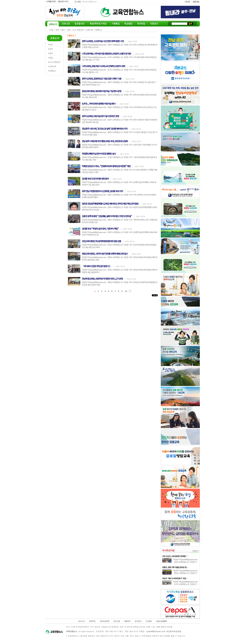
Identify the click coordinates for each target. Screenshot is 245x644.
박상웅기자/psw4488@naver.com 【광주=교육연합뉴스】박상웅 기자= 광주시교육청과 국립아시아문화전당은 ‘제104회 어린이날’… (119, 121)
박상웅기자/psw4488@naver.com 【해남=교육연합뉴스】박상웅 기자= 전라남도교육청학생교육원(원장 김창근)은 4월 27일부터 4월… (120, 283)
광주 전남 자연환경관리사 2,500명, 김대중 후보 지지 (102, 191)
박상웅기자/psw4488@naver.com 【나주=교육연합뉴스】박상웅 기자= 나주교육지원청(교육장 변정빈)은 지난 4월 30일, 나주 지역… (119, 58)
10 (126, 291)
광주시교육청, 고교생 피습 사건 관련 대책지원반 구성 (103, 41)
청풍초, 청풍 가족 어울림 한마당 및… (175, 567)
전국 (57, 30)
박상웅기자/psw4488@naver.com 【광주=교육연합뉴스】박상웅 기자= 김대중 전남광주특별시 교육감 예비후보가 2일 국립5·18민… (119, 183)
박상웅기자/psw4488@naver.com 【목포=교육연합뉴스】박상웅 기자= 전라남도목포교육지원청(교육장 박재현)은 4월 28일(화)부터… (120, 271)
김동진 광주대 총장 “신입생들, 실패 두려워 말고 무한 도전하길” (107, 216)
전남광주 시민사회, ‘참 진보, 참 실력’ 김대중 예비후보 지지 (105, 129)
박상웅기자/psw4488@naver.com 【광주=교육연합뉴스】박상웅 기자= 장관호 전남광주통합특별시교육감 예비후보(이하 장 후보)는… (119, 208)
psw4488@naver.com (156, 631)
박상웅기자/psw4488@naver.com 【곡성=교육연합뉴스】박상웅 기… (186, 561)
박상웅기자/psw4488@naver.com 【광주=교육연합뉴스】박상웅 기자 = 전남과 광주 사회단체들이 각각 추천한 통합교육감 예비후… (119, 146)
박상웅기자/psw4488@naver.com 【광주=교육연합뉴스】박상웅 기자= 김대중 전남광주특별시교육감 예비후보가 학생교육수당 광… (120, 233)
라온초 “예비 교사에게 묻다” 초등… (175, 578)
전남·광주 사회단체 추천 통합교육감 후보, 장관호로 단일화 (105, 141)
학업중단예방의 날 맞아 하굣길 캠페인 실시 (99, 154)
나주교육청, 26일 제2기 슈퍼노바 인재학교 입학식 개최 (104, 66)
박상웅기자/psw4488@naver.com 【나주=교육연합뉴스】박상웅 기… (186, 583)
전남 (69, 30)
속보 (52, 30)
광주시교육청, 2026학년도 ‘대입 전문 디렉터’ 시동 (102, 79)
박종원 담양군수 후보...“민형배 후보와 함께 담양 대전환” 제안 (106, 166)
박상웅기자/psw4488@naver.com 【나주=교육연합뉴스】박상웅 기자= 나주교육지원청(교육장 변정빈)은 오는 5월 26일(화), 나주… (119, 71)
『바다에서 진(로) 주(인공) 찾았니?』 (97, 266)
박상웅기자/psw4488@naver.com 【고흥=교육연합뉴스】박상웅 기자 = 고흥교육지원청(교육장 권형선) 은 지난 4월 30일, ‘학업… (119, 158)
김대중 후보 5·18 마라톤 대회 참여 (95, 179)
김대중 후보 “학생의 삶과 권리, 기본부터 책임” (100, 229)
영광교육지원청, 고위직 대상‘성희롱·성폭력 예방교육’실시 (105, 254)
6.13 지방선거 (78, 30)
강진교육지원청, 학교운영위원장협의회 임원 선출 (101, 241)
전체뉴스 (99, 30)
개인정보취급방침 (174, 631)
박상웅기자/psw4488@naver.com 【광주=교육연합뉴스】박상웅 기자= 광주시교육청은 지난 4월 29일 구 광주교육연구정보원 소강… (119, 83)
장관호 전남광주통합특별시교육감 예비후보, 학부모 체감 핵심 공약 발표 (110, 204)
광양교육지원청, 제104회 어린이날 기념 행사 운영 (101, 91)
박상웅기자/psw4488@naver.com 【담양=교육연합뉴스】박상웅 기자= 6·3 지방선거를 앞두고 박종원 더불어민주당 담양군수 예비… (119, 171)
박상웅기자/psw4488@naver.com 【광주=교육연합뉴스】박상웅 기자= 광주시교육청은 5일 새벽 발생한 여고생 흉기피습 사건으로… (120, 46)
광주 (63, 30)
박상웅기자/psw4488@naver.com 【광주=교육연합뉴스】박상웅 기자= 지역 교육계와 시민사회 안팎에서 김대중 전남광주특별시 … (119, 196)
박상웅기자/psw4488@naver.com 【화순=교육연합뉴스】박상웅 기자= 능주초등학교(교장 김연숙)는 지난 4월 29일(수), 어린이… (119, 108)
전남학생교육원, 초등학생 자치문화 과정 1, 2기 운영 (102, 279)
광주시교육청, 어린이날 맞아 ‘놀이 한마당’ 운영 (100, 116)
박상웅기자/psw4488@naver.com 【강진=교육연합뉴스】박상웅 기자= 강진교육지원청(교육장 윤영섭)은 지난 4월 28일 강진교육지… (119, 246)
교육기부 (90, 30)
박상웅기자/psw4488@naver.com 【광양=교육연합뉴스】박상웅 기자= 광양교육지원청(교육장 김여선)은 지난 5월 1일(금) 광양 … (119, 96)
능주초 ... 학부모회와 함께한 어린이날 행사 (99, 104)
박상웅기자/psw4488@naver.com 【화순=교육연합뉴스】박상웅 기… (186, 572)
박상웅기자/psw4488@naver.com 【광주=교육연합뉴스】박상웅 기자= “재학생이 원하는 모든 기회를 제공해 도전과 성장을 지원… (120, 221)
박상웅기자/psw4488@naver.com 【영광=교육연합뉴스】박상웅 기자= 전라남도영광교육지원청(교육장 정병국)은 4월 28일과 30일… (120, 258)
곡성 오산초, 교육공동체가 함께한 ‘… (175, 556)
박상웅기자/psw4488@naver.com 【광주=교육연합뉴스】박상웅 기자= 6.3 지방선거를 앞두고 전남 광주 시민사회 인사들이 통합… (120, 133)
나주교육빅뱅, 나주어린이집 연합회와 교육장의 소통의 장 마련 (106, 54)
